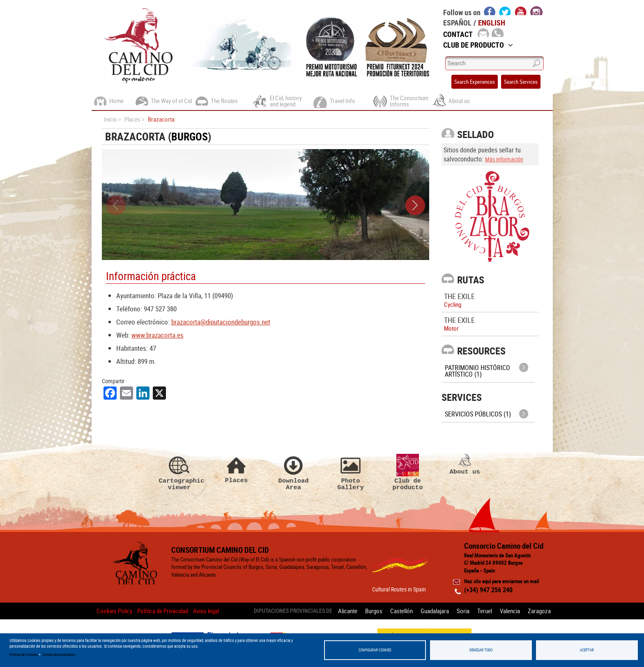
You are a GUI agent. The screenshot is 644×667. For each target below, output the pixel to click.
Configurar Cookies (375, 650)
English (492, 23)
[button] (415, 205)
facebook (490, 11)
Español (457, 23)
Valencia (510, 611)
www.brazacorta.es (158, 335)
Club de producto (408, 472)
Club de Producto (478, 45)
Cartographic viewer (179, 472)
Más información (504, 159)
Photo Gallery (351, 472)
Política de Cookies (23, 654)
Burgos (190, 137)
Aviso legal (206, 611)
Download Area (294, 472)
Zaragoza (539, 611)
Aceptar (587, 650)
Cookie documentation (59, 654)
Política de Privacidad (163, 611)
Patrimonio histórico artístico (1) (477, 371)
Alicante (348, 611)
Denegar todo (481, 650)
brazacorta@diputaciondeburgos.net (221, 322)
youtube (521, 11)
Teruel (485, 611)
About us (465, 465)
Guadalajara (435, 611)
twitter (505, 11)
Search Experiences (475, 82)
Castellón (401, 611)
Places (237, 469)
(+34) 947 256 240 (488, 590)
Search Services (521, 82)
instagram (536, 11)
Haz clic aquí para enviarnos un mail (501, 581)
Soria (463, 611)
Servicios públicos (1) (478, 414)
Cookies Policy (114, 611)
